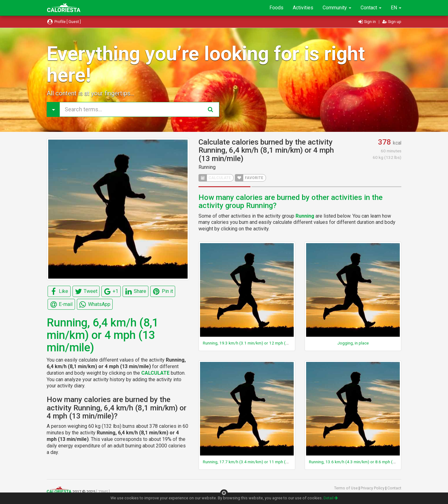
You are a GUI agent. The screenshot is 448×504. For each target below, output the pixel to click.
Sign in (368, 22)
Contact (371, 8)
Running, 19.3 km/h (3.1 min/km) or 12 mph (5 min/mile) (255, 343)
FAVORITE (249, 178)
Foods (276, 8)
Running (207, 167)
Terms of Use (346, 488)
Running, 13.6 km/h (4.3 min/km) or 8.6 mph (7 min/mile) (361, 462)
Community (337, 8)
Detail (331, 498)
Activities (303, 8)
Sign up (392, 22)
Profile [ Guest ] (64, 22)
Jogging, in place (353, 343)
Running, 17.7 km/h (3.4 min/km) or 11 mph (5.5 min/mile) (256, 462)
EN (396, 8)
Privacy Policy (373, 488)
